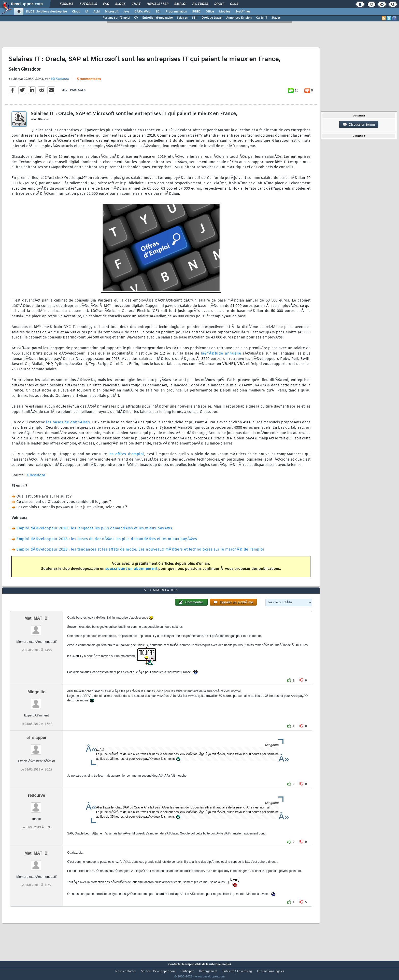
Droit (219, 4)
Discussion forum (359, 125)
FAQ (106, 4)
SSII (195, 18)
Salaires (182, 18)
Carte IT (262, 18)
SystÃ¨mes (243, 12)
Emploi (180, 4)
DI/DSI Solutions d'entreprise (46, 12)
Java (126, 12)
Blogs (120, 4)
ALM (97, 12)
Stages (276, 18)
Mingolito (37, 701)
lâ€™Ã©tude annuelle (221, 357)
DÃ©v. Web (142, 12)
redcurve (37, 805)
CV (136, 18)
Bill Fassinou (60, 82)
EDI (158, 12)
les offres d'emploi (126, 457)
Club (234, 4)
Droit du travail (212, 18)
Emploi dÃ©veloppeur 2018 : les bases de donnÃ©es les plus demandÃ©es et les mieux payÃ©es (107, 542)
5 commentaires (89, 82)
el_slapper (37, 747)
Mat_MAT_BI (37, 628)
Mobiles (225, 12)
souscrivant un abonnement (131, 572)
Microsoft (112, 12)
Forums (67, 4)
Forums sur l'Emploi (116, 18)
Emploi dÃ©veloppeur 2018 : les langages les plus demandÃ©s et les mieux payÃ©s (94, 532)
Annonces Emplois (239, 18)
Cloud (76, 12)
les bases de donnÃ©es (68, 426)
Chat (136, 4)
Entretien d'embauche (158, 18)
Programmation (176, 12)
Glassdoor (36, 479)
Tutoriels (88, 4)
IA (87, 12)
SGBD (196, 12)
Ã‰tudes (200, 4)
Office (210, 12)
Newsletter (157, 4)
